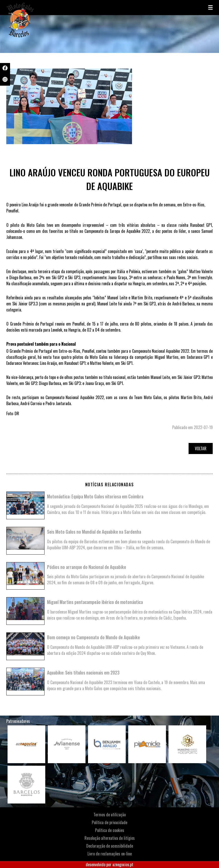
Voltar (201, 448)
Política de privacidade (109, 822)
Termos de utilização (110, 815)
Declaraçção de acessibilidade (110, 846)
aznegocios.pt (123, 864)
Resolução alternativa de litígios (110, 838)
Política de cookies (110, 830)
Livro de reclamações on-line (110, 854)
